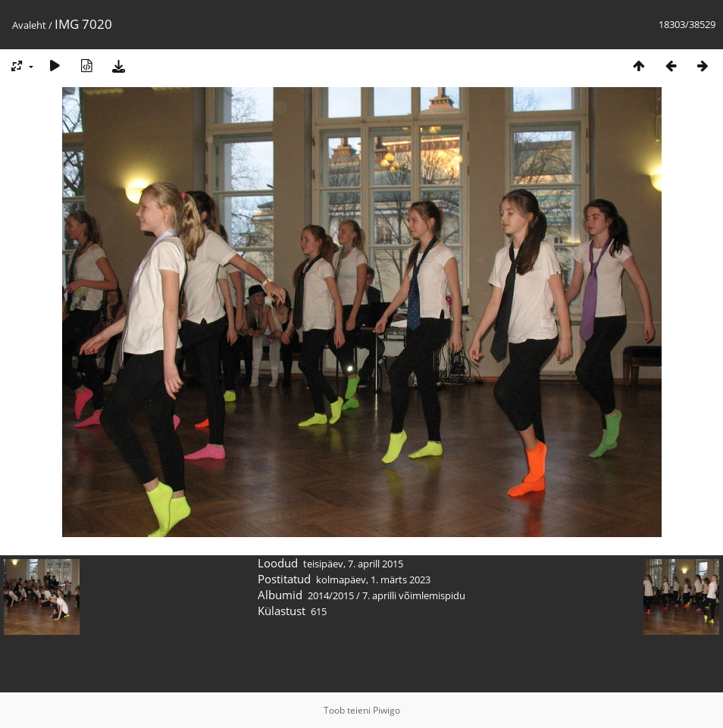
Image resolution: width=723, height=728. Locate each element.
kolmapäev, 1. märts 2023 (373, 580)
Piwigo (387, 710)
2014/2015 (331, 595)
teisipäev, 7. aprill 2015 (353, 564)
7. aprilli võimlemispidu (414, 595)
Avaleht (29, 25)
